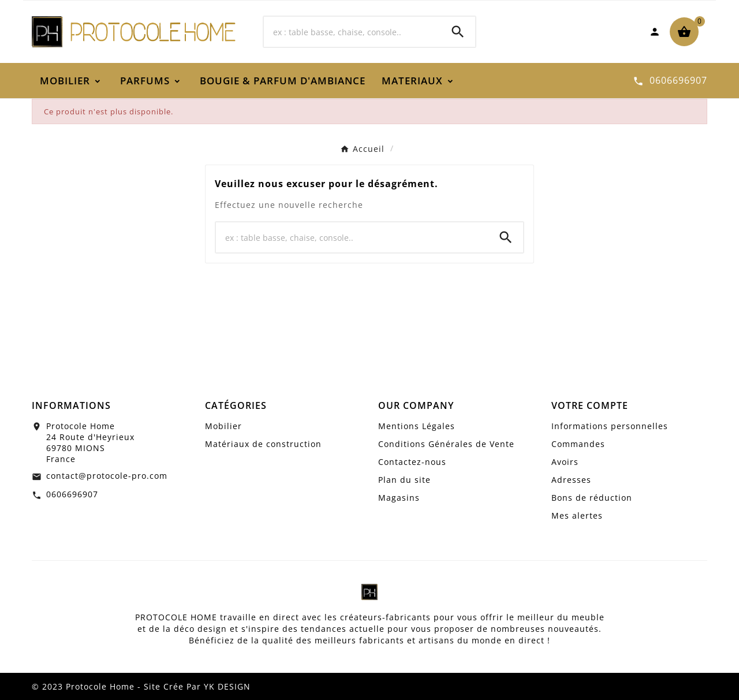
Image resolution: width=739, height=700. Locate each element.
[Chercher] (352, 32)
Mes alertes (577, 515)
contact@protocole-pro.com (107, 476)
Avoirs (565, 462)
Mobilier (223, 426)
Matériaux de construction (263, 444)
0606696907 (72, 494)
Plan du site (404, 480)
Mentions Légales (417, 426)
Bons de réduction (592, 498)
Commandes (578, 444)
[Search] (458, 32)
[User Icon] (655, 32)
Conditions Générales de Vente (446, 444)
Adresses (571, 480)
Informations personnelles (610, 426)
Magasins (399, 498)
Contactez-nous (412, 462)
